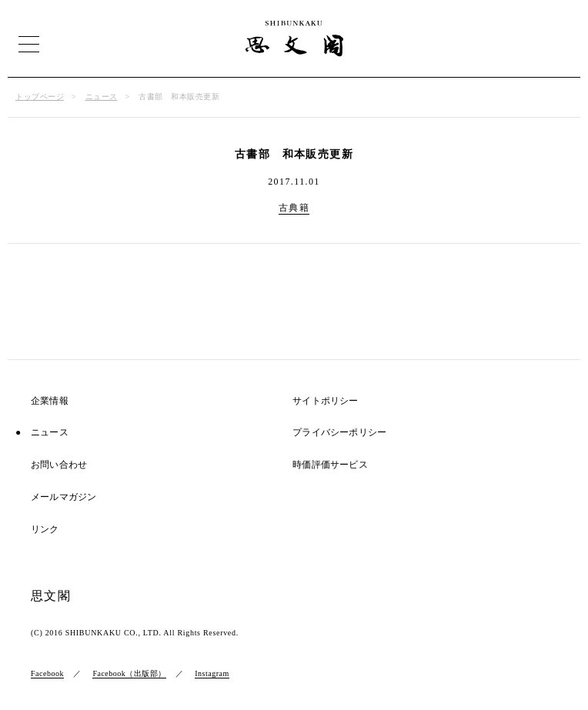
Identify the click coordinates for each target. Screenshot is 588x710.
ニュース (102, 97)
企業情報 (50, 401)
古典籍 (294, 208)
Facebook (47, 673)
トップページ (40, 97)
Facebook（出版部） (129, 673)
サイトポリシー (325, 401)
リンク (45, 530)
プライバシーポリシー (339, 433)
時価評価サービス (330, 465)
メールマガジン (63, 497)
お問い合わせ (59, 465)
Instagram (212, 673)
